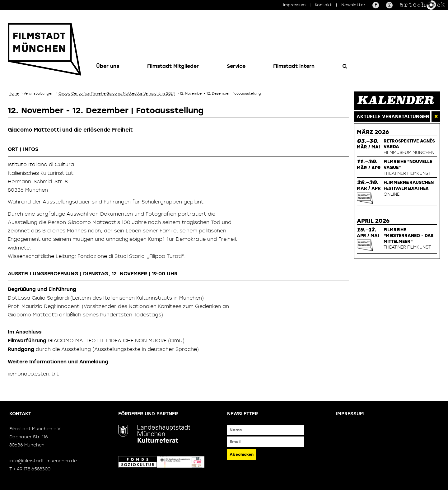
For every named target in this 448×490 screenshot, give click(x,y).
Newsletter (353, 5)
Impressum (294, 5)
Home (14, 93)
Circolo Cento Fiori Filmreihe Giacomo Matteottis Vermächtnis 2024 (117, 93)
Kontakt (323, 5)
